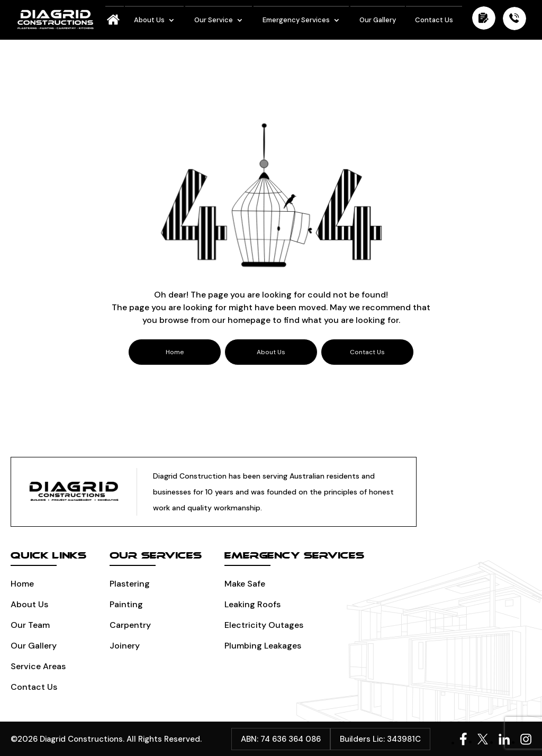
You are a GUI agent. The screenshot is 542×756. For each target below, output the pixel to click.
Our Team (30, 625)
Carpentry (130, 625)
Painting (126, 604)
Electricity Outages (264, 625)
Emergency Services (296, 20)
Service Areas (38, 666)
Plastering (130, 584)
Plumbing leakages (263, 646)
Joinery (125, 646)
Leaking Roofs (252, 604)
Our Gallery (378, 20)
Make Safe (245, 584)
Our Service (214, 20)
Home (22, 584)
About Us (149, 20)
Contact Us (434, 20)
